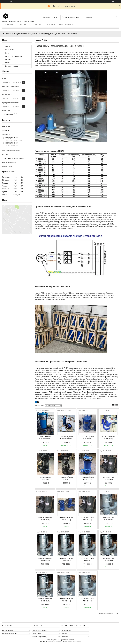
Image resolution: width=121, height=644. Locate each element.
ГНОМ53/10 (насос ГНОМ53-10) (66, 478)
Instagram (65, 637)
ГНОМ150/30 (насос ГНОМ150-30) (109, 519)
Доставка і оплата (67, 25)
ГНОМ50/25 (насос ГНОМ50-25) (45, 478)
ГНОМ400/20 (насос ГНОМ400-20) (66, 600)
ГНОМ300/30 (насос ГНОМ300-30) (109, 559)
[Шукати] (117, 17)
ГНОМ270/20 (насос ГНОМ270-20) (87, 559)
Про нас (38, 25)
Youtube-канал (66, 631)
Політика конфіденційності (72, 642)
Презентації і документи (13, 56)
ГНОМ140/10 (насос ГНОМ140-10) (87, 519)
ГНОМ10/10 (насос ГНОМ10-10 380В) (45, 438)
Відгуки (7, 63)
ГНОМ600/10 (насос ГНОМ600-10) (87, 600)
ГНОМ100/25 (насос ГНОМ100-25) (109, 478)
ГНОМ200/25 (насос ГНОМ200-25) (45, 559)
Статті (7, 53)
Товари (23, 25)
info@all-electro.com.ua (12, 150)
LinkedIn (64, 634)
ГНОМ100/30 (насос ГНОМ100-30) (66, 519)
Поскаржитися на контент (54, 642)
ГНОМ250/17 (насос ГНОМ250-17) (66, 559)
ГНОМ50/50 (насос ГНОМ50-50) (87, 478)
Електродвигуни (8, 631)
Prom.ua (71, 640)
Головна (9, 25)
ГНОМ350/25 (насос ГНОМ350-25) (45, 600)
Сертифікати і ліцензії (39, 631)
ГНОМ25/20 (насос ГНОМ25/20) (87, 438)
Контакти (51, 25)
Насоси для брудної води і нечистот (52, 34)
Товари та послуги (13, 34)
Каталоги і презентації (40, 637)
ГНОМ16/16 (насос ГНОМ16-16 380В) (66, 438)
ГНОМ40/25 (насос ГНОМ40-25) (109, 438)
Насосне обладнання (29, 34)
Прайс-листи (9, 50)
